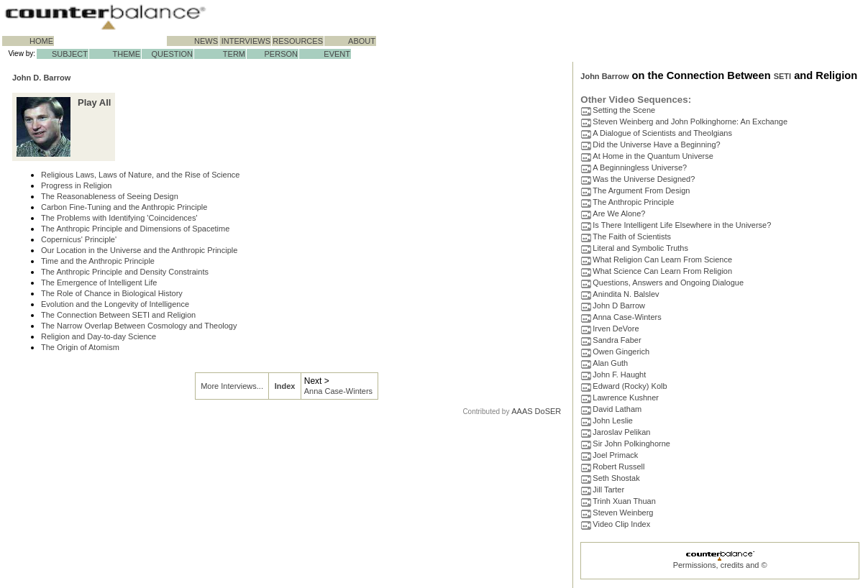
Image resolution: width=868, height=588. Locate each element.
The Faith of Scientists (632, 236)
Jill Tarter (608, 490)
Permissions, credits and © (720, 565)
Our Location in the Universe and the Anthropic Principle (139, 250)
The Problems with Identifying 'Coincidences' (119, 218)
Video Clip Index (621, 524)
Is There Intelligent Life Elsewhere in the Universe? (682, 225)
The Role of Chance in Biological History (112, 293)
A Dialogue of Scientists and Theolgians (662, 133)
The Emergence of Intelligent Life (99, 282)
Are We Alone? (619, 213)
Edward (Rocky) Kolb (630, 386)
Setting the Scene (624, 110)
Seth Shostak (616, 478)
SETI (782, 76)
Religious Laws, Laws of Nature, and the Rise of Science (140, 175)
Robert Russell (618, 467)
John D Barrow (619, 306)
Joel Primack (615, 455)
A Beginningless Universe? (640, 167)
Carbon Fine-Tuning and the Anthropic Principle (124, 207)
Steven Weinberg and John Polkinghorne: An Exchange (690, 121)
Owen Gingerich (621, 352)
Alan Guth (610, 363)
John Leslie (613, 421)
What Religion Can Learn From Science (662, 259)
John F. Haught (619, 375)
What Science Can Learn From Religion (662, 271)
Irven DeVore (616, 329)
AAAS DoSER (536, 411)
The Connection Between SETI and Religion (118, 315)
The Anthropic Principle (633, 202)
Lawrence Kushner (626, 398)
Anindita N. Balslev (626, 294)
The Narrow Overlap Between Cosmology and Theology (139, 326)
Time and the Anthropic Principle (98, 261)
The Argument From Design (641, 190)
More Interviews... (232, 386)
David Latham (617, 409)
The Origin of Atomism (80, 347)
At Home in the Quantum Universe (653, 156)
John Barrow (604, 76)
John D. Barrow (41, 78)
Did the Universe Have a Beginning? (656, 144)
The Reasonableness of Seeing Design (110, 196)
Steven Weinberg (623, 513)
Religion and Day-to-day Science (99, 336)
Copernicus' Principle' (79, 239)
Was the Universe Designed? (644, 179)
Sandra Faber (617, 340)
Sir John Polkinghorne (631, 444)
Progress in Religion (76, 185)
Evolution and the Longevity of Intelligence (115, 304)
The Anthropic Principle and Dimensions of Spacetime (135, 229)
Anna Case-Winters (338, 391)
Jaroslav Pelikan (621, 432)
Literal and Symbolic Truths (640, 248)
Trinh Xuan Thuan (624, 501)
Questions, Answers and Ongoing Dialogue (668, 282)
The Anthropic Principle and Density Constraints (125, 272)
